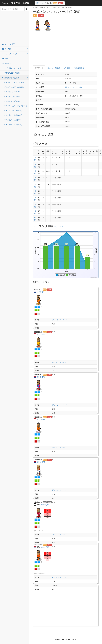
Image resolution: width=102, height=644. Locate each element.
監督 (15, 59)
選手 (38, 3)
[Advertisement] (15, 27)
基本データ (39, 68)
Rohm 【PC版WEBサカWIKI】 (17, 3)
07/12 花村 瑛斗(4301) (13, 115)
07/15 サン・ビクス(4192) (14, 82)
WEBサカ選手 (8, 44)
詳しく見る (59, 226)
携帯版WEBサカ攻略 (11, 73)
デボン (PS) (41, 292)
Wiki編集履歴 (79, 68)
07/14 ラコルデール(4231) (14, 87)
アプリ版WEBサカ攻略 (12, 68)
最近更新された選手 (15, 78)
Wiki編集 (67, 68)
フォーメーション (15, 54)
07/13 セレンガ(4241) (12, 92)
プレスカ (6, 63)
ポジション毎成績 (54, 68)
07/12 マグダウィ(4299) (13, 111)
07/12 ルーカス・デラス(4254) (16, 106)
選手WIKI (15, 49)
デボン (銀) (45, 547)
